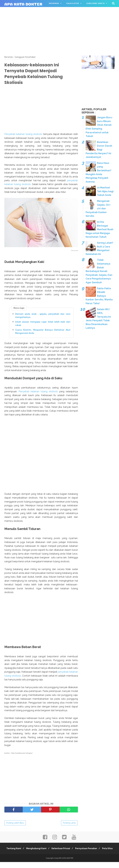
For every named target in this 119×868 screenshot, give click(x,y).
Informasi (54, 3)
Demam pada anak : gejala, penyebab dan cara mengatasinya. (43, 317)
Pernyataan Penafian (95, 850)
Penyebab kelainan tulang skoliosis (23, 136)
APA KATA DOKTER (23, 4)
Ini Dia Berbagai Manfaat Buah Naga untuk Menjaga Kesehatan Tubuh (99, 229)
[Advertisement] (59, 31)
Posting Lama (69, 825)
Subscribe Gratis (96, 3)
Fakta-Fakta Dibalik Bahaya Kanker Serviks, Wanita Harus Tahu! (99, 296)
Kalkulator (73, 3)
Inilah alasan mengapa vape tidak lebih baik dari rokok (43, 325)
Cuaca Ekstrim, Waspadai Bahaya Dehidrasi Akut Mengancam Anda (43, 333)
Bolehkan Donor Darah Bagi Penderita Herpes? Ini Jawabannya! (99, 150)
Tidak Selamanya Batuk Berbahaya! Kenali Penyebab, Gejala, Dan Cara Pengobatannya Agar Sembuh (99, 271)
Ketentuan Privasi (69, 850)
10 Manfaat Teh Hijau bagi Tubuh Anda (105, 191)
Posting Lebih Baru (15, 825)
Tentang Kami (19, 850)
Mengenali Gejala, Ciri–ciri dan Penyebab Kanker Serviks (98, 208)
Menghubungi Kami (43, 850)
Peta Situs (60, 854)
